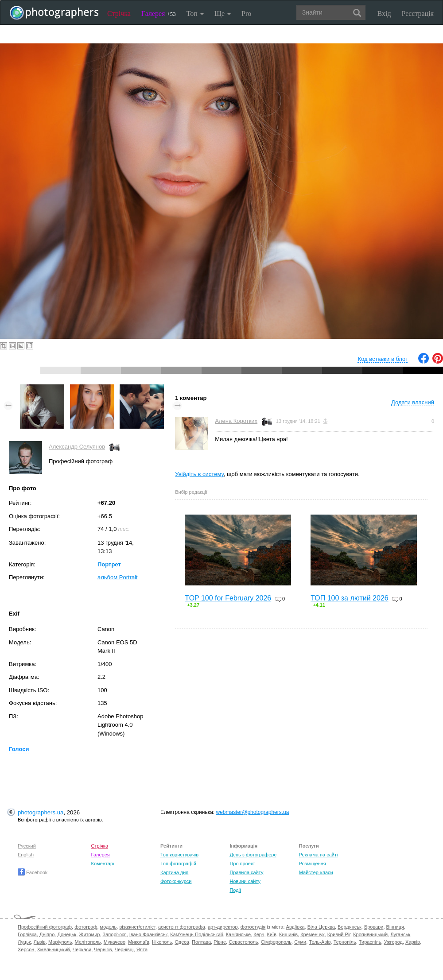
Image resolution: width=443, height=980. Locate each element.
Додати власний (413, 402)
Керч (259, 934)
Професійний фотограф (45, 927)
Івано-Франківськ (148, 934)
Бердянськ (350, 927)
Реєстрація (418, 14)
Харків (413, 942)
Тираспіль (370, 942)
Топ (195, 14)
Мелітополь (88, 942)
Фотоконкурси (176, 881)
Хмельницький (54, 949)
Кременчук (312, 934)
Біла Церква (321, 927)
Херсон (26, 949)
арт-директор (223, 927)
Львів (40, 942)
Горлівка (27, 934)
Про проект (242, 864)
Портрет (109, 564)
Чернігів (103, 949)
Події (235, 890)
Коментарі (103, 864)
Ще (223, 14)
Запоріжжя (115, 934)
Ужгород (393, 942)
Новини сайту (245, 881)
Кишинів (288, 934)
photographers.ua (41, 812)
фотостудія (253, 927)
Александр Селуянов (77, 447)
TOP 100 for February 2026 (228, 598)
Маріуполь (60, 942)
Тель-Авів (320, 942)
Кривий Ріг (339, 934)
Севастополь (243, 942)
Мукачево (115, 942)
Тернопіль (345, 942)
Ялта (142, 949)
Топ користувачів (179, 855)
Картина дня (174, 872)
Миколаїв (139, 942)
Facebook (33, 872)
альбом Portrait (118, 577)
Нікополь (162, 942)
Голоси (19, 749)
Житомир (89, 934)
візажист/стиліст (137, 927)
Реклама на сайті (319, 855)
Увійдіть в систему (199, 474)
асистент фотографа (182, 927)
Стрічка (119, 14)
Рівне (220, 942)
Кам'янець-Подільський (196, 934)
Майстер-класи (316, 872)
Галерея (159, 14)
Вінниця (395, 927)
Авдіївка (295, 927)
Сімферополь (276, 942)
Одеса (182, 942)
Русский (27, 846)
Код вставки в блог (383, 359)
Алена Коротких (236, 421)
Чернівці (124, 949)
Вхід (384, 14)
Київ (272, 934)
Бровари (374, 927)
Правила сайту (246, 872)
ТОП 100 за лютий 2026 (350, 598)
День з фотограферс (253, 855)
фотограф (86, 927)
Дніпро (47, 934)
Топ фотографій (178, 864)
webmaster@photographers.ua (253, 812)
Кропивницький (370, 934)
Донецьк (67, 934)
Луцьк (24, 942)
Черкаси (82, 949)
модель (109, 927)
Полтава (201, 942)
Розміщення (313, 864)
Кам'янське (239, 934)
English (26, 855)
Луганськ (400, 934)
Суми (300, 942)
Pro (246, 14)
